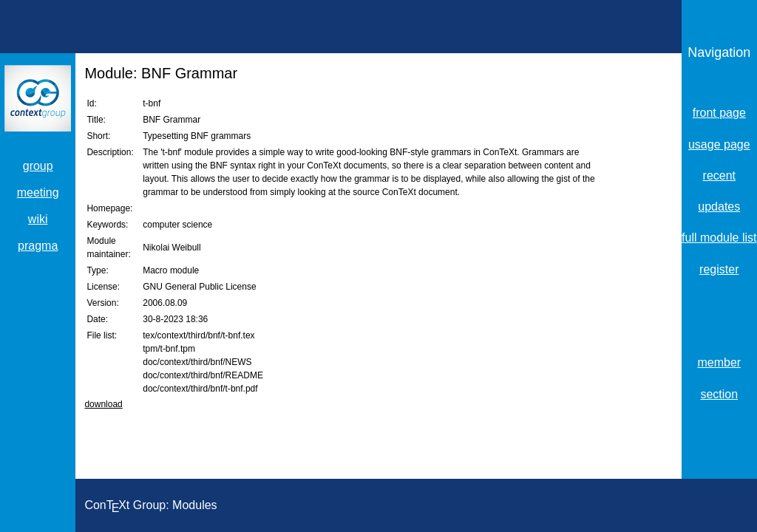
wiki (38, 219)
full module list (719, 238)
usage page (719, 144)
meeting (38, 192)
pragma (38, 246)
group (38, 166)
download (103, 404)
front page (719, 113)
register (719, 269)
